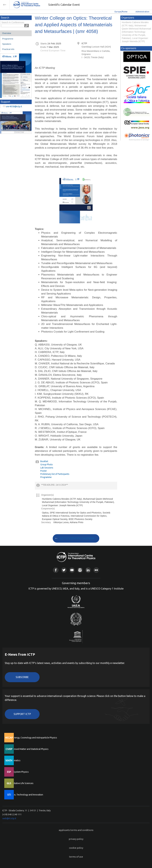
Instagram (80, 570)
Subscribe (22, 677)
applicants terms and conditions (76, 830)
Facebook (56, 570)
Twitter (64, 570)
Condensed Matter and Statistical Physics (28, 749)
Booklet (44, 461)
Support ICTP (22, 714)
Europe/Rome (121, 12)
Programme (8, 39)
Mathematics (14, 760)
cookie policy (76, 848)
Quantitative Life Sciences (21, 783)
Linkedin (88, 570)
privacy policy (76, 839)
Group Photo (47, 464)
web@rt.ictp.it (9, 818)
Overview (7, 33)
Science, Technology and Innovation (25, 795)
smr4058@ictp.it (14, 106)
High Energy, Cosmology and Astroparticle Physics (32, 738)
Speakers (7, 44)
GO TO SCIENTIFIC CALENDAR (77, 538)
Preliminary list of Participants (55, 474)
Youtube (72, 570)
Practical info (8, 49)
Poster (44, 471)
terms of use (76, 857)
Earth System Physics (18, 772)
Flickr (96, 570)
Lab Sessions (47, 468)
